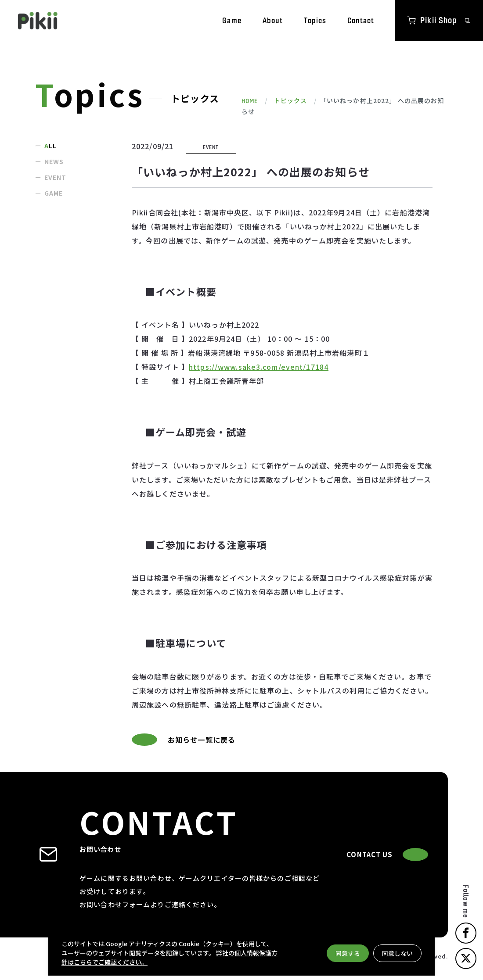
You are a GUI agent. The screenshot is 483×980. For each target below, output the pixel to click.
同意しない (397, 953)
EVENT (56, 177)
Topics (315, 20)
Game (232, 20)
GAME (54, 193)
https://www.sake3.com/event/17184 (259, 367)
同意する (348, 953)
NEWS (54, 161)
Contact (361, 20)
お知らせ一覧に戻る (184, 740)
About (273, 20)
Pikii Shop (439, 20)
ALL (50, 146)
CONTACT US (387, 855)
